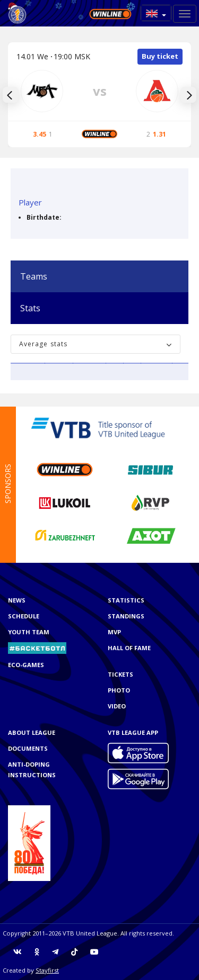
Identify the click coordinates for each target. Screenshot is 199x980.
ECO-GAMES (26, 665)
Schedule (24, 616)
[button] (156, 13)
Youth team (29, 632)
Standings (126, 616)
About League (32, 732)
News (17, 600)
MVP (114, 632)
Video (117, 706)
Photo (119, 690)
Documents (28, 748)
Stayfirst (47, 970)
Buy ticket (160, 56)
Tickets (120, 674)
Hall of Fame (129, 648)
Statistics (126, 600)
